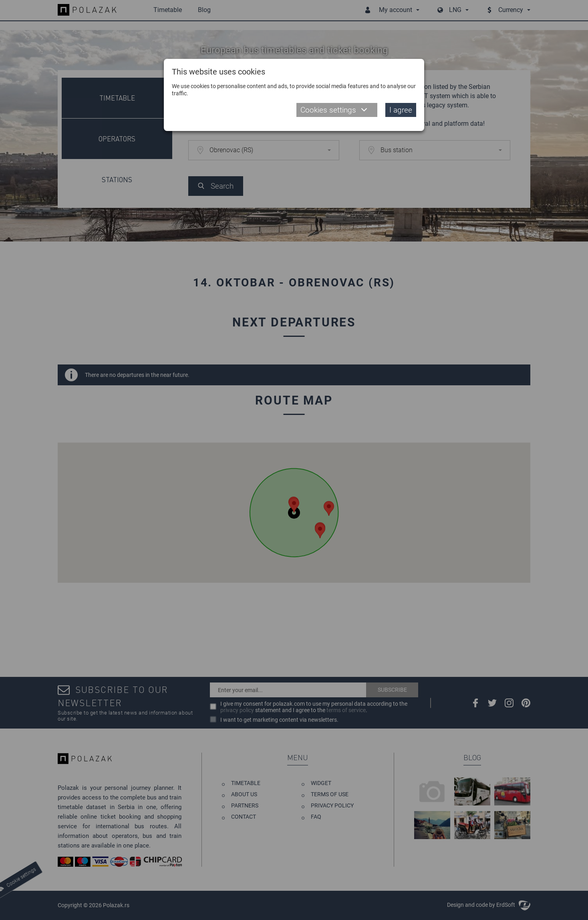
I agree (401, 110)
